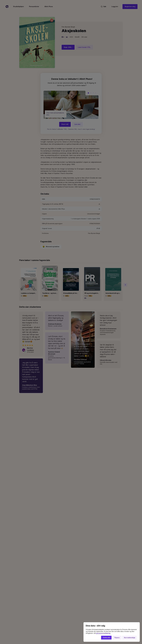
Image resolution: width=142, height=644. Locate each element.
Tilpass (117, 638)
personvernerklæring (103, 633)
